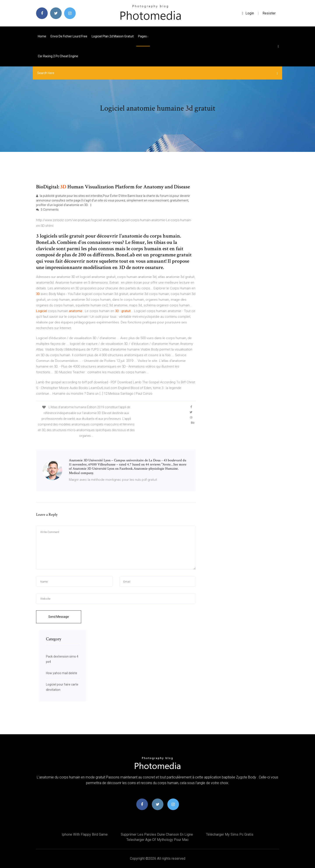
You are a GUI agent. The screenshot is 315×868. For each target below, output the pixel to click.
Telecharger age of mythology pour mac (157, 840)
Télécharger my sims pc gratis (230, 834)
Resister (269, 13)
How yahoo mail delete (62, 673)
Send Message (59, 617)
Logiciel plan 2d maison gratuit (113, 36)
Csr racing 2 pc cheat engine (58, 56)
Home (42, 36)
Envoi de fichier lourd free (69, 36)
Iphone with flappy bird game (85, 834)
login (248, 13)
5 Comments (47, 210)
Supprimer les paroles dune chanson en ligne (157, 834)
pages (143, 36)
